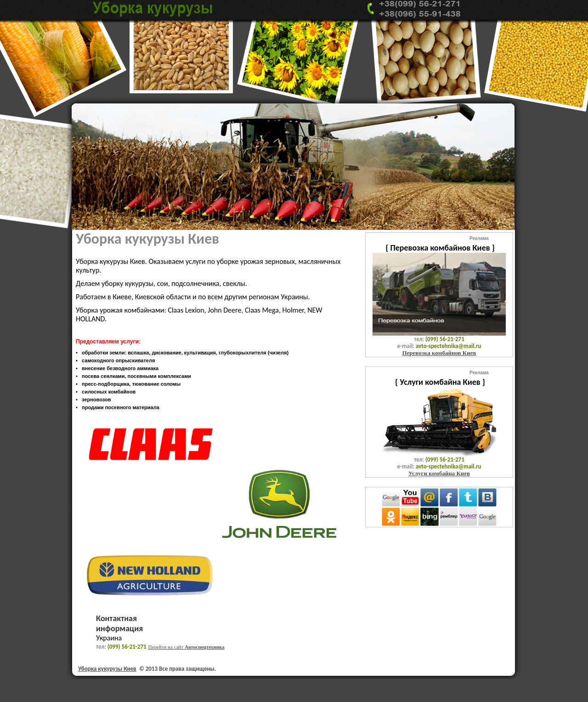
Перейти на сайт (187, 647)
